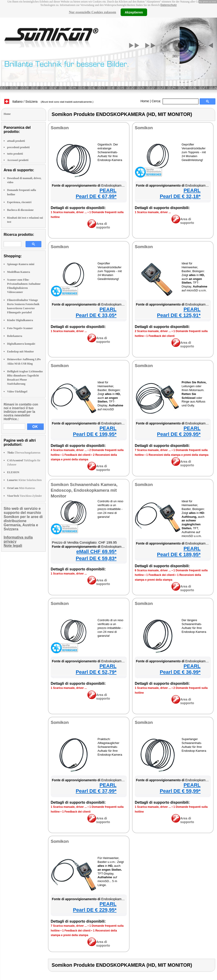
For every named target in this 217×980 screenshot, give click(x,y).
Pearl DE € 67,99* (96, 196)
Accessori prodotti (18, 160)
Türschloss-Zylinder (24, 496)
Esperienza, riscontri (19, 202)
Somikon (60, 128)
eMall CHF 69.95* (96, 552)
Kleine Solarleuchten (24, 480)
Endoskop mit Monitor (20, 352)
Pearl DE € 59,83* (96, 558)
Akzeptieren (134, 12)
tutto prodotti (15, 154)
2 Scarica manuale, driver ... (153, 331)
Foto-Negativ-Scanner (20, 328)
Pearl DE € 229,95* (95, 910)
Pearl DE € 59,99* (180, 791)
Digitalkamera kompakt (21, 344)
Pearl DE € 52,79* (96, 672)
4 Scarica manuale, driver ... (69, 450)
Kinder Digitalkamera (20, 320)
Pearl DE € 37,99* (96, 791)
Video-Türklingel (17, 392)
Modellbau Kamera (19, 272)
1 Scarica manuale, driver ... (69, 212)
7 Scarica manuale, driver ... (153, 450)
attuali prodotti (16, 141)
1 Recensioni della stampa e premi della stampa (177, 455)
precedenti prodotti (18, 147)
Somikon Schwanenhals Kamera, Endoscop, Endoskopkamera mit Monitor (84, 490)
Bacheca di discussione (20, 210)
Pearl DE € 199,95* (95, 434)
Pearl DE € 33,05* (96, 315)
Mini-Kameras (21, 488)
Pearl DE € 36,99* (180, 672)
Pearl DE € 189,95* (179, 554)
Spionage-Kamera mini (21, 264)
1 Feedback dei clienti (160, 336)
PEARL (108, 190)
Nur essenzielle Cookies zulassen (92, 12)
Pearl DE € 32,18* (180, 196)
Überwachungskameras (24, 453)
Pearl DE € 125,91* (179, 315)
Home (145, 101)
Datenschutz (168, 5)
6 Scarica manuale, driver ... (153, 570)
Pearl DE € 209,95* (179, 434)
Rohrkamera (15, 336)
